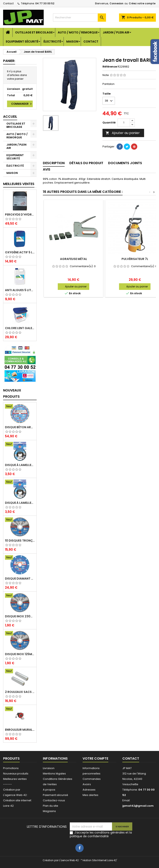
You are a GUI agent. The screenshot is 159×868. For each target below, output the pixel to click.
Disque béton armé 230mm (20, 427)
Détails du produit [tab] (86, 163)
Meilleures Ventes (19, 184)
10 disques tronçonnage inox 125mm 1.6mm (20, 541)
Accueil (10, 117)
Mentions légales (54, 774)
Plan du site (51, 806)
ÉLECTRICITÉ (52, 42)
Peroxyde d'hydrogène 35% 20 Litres (20, 215)
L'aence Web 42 (69, 860)
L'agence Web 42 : (16, 795)
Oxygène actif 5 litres (20, 252)
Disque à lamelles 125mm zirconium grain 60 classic (20, 503)
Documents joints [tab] (125, 163)
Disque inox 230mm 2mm (20, 616)
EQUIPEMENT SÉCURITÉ (22, 42)
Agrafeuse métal (74, 259)
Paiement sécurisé (55, 795)
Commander (22, 104)
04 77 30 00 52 (45, 3)
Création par (12, 790)
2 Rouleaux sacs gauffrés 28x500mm (20, 692)
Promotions (11, 768)
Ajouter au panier (123, 133)
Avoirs (87, 784)
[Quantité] (124, 123)
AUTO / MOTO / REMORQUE (78, 32)
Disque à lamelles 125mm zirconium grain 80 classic (20, 465)
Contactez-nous (54, 800)
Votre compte (95, 758)
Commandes (92, 779)
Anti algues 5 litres (20, 290)
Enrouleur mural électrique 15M (20, 730)
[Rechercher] (79, 18)
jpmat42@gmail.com (138, 806)
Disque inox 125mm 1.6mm (20, 654)
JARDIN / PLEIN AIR (116, 32)
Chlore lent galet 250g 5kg (20, 328)
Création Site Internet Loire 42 (99, 860)
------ (7, 784)
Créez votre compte (142, 3)
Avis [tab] (47, 169)
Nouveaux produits (12, 393)
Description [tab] (54, 163)
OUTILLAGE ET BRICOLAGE (34, 32)
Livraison (49, 768)
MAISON (72, 42)
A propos (49, 790)
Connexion (116, 3)
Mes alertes (90, 795)
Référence (110, 67)
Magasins (49, 811)
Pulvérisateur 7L (135, 259)
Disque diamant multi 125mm (20, 579)
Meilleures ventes (15, 779)
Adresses (89, 790)
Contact (8, 3)
